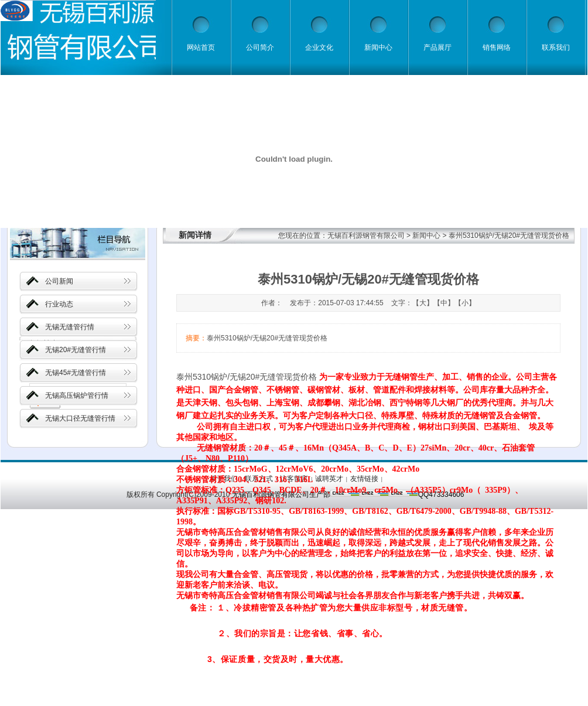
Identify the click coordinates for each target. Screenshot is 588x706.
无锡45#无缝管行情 (76, 373)
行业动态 (59, 304)
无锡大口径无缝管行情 (80, 418)
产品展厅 (437, 47)
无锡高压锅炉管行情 (77, 395)
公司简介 (260, 47)
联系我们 (556, 47)
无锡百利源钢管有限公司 (366, 236)
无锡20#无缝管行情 (76, 350)
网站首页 (201, 47)
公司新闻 (59, 281)
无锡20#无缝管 (257, 377)
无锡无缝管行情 (70, 327)
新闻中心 (378, 47)
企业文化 (319, 47)
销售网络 (497, 47)
